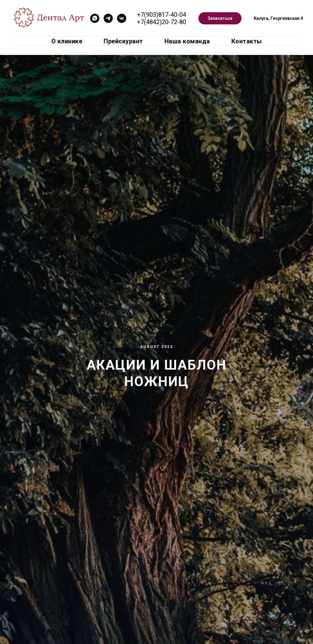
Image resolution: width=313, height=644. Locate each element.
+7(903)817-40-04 (162, 15)
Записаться (220, 18)
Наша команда (187, 41)
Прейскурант (123, 41)
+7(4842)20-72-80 (162, 22)
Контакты (247, 41)
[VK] (122, 18)
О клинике (67, 41)
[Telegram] (108, 18)
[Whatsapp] (95, 18)
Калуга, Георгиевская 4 (278, 18)
